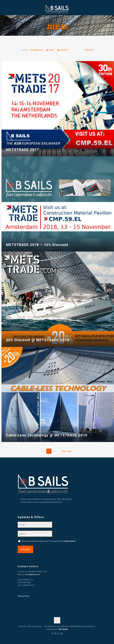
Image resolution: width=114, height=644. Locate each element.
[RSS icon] (62, 633)
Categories (37, 50)
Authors (63, 50)
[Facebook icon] (52, 633)
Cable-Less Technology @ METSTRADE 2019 (47, 435)
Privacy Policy (23, 596)
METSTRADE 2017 (22, 150)
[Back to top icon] (57, 620)
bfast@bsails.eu (33, 574)
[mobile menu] (110, 9)
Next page (68, 451)
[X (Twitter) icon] (56, 633)
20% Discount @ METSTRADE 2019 (38, 340)
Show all (89, 50)
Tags (51, 50)
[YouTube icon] (59, 633)
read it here (69, 541)
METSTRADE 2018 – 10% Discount (37, 245)
